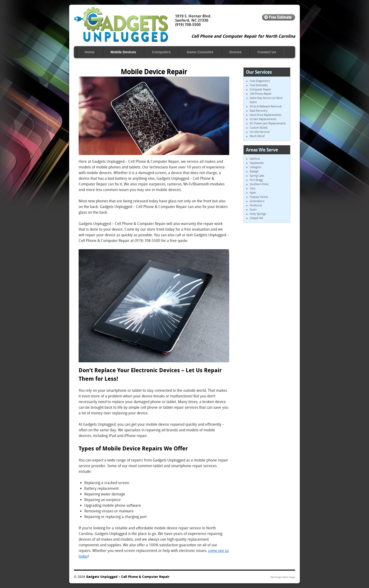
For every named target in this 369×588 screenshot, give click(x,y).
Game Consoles (200, 52)
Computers (161, 52)
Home (90, 52)
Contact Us (267, 52)
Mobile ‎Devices (123, 52)
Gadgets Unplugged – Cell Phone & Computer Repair (121, 24)
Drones (236, 52)
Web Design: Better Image (283, 577)
